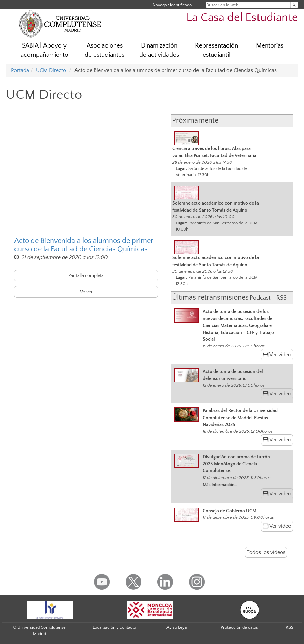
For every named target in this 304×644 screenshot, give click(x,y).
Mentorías (270, 46)
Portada (20, 70)
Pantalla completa (86, 276)
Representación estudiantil (217, 50)
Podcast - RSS (268, 298)
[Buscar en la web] (294, 5)
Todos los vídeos (266, 552)
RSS (290, 627)
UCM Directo (51, 70)
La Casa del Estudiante (242, 18)
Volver (86, 292)
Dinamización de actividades (159, 50)
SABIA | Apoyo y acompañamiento (44, 50)
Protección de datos (239, 627)
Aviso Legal (177, 627)
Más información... (220, 485)
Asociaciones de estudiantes (104, 50)
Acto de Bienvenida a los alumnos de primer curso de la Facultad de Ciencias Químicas (84, 245)
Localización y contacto (114, 627)
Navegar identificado (172, 5)
